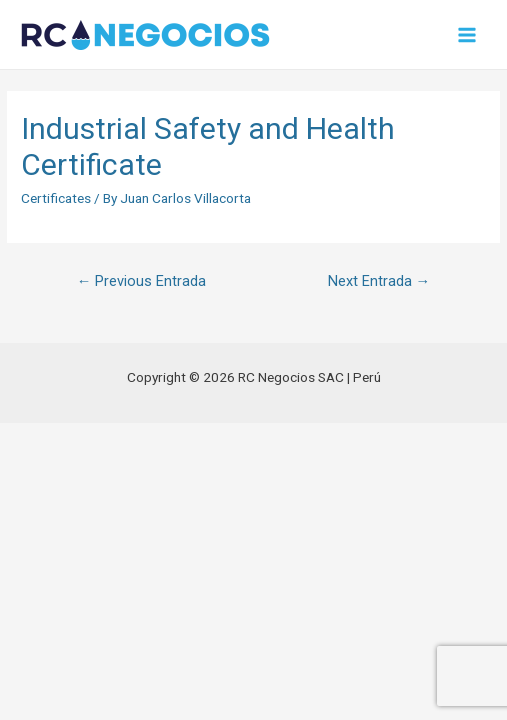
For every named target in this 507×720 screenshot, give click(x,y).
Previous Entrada (142, 281)
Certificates (56, 198)
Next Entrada (379, 281)
